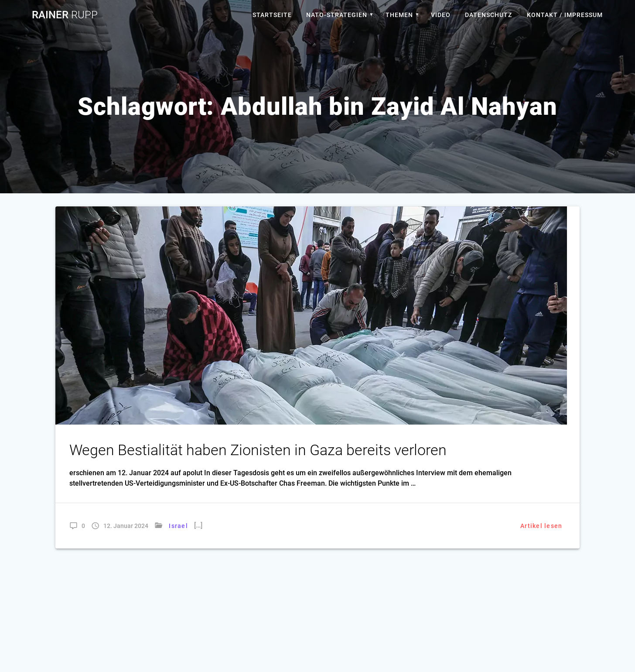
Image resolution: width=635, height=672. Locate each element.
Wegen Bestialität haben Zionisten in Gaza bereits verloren (258, 450)
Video (441, 15)
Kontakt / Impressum (565, 15)
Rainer (65, 15)
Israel (178, 526)
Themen (399, 15)
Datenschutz (488, 15)
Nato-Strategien (337, 15)
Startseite (272, 15)
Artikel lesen (541, 526)
